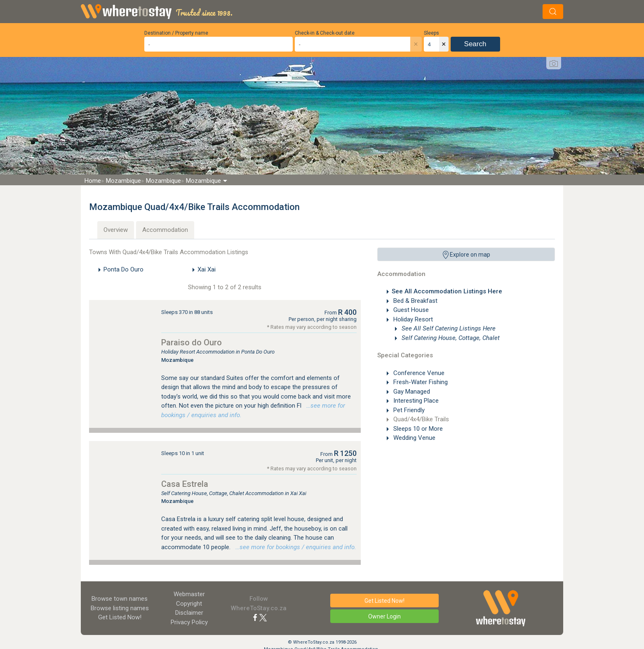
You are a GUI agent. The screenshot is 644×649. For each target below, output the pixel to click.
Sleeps (431, 33)
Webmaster (189, 594)
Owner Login (384, 616)
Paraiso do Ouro (192, 342)
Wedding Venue (414, 438)
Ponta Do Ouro (123, 269)
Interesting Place (415, 401)
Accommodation (165, 230)
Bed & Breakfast (415, 301)
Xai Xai (207, 269)
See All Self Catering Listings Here (448, 328)
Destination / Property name (176, 33)
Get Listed (120, 617)
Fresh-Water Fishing (420, 382)
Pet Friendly (408, 410)
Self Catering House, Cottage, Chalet (450, 338)
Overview (116, 230)
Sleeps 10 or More (417, 429)
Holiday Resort (412, 319)
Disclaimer (189, 613)
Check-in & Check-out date (325, 33)
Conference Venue (418, 373)
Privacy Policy (189, 622)
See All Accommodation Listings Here (447, 291)
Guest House (410, 310)
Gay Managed (411, 392)
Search (475, 44)
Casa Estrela (185, 484)
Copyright (189, 604)
